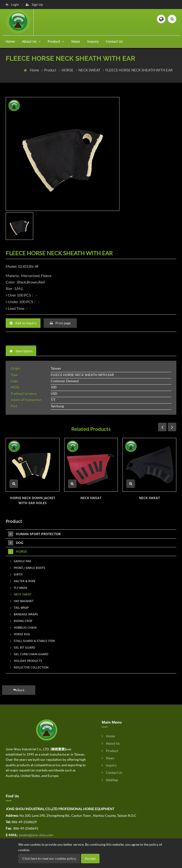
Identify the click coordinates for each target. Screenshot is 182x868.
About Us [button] (31, 41)
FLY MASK (19, 588)
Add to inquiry (23, 323)
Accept (90, 858)
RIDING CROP (21, 621)
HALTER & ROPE (23, 581)
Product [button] (56, 41)
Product (51, 70)
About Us (111, 743)
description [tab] (21, 351)
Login (13, 5)
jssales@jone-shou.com (36, 835)
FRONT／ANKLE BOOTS (28, 568)
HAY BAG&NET (22, 601)
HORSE (68, 70)
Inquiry (93, 41)
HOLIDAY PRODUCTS (26, 661)
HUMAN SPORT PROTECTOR (34, 534)
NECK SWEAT (90, 70)
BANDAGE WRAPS (24, 614)
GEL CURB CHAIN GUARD (29, 654)
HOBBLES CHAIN (23, 628)
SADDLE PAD (21, 561)
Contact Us (114, 41)
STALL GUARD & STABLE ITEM (32, 641)
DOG (16, 543)
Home (10, 41)
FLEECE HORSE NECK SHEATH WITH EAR (139, 70)
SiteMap (110, 780)
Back (19, 690)
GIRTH (16, 574)
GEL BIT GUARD (23, 648)
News (76, 41)
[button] (161, 19)
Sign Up (34, 5)
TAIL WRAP (19, 608)
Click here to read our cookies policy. (49, 858)
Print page (60, 323)
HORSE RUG (20, 634)
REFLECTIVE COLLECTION (29, 667)
